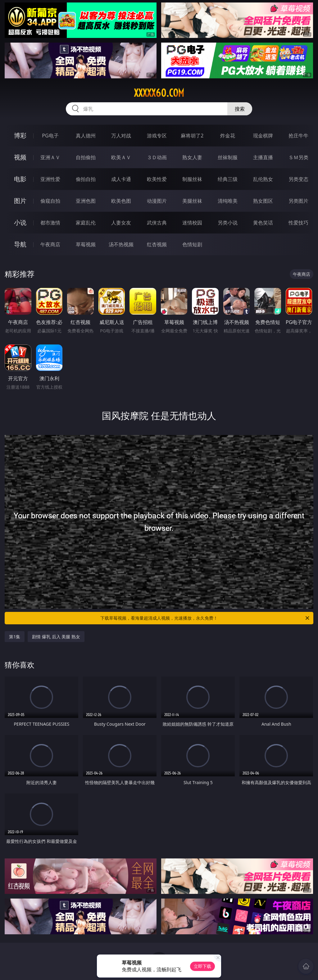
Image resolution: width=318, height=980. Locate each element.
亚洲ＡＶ (50, 157)
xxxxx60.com (159, 93)
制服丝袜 (192, 179)
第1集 (15, 637)
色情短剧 (192, 244)
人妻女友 (121, 223)
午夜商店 (50, 244)
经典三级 (228, 179)
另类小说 (228, 223)
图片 (20, 201)
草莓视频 (86, 244)
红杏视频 (157, 244)
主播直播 (263, 157)
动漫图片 (157, 201)
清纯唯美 (228, 201)
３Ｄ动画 (157, 157)
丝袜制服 (228, 157)
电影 (20, 179)
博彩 (20, 135)
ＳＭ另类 (298, 157)
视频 (20, 157)
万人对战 (121, 136)
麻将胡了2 (192, 136)
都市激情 (50, 223)
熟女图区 (263, 201)
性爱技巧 (298, 223)
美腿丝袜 (192, 201)
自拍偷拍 (86, 157)
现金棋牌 (263, 136)
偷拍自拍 (86, 179)
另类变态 (298, 179)
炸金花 (228, 136)
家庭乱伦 (86, 223)
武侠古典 (157, 223)
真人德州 (86, 136)
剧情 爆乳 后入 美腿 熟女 (56, 637)
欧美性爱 (157, 179)
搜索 (240, 109)
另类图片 (298, 201)
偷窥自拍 (50, 201)
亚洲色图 (86, 201)
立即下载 (202, 966)
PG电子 (50, 136)
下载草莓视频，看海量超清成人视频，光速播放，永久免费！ (205, 618)
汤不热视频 (121, 244)
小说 (20, 222)
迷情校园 (192, 223)
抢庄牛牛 (298, 136)
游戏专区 (157, 136)
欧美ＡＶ (121, 157)
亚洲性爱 (50, 179)
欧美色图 (121, 201)
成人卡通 (121, 179)
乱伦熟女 (263, 179)
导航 (20, 244)
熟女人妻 (192, 157)
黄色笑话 (263, 223)
